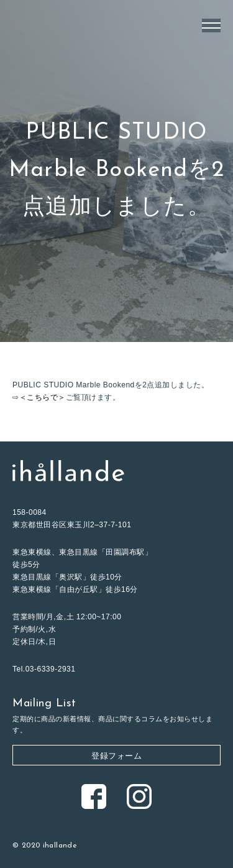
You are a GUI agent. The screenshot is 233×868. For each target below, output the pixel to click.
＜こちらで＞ (43, 397)
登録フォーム (116, 756)
